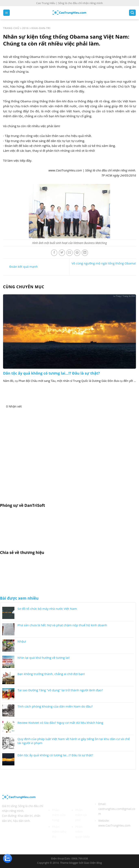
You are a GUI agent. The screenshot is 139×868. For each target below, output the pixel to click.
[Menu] (7, 13)
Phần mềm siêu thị (59, 832)
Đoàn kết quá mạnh (20, 267)
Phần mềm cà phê (81, 815)
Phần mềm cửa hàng (59, 815)
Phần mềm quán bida (82, 832)
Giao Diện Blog (93, 863)
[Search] (132, 13)
